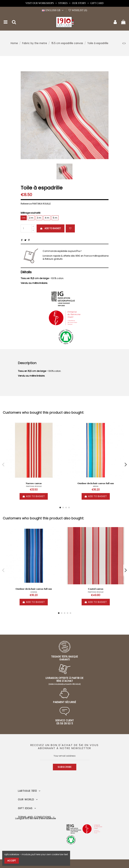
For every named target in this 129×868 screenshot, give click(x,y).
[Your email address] (65, 756)
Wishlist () (78, 10)
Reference (26, 204)
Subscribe (65, 767)
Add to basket (51, 228)
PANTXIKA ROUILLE (34, 486)
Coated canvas (96, 589)
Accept (12, 861)
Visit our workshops (40, 3)
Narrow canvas (34, 483)
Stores (63, 3)
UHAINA (34, 592)
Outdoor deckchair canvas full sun (96, 483)
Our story (79, 3)
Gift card (97, 3)
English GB (53, 10)
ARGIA (96, 486)
